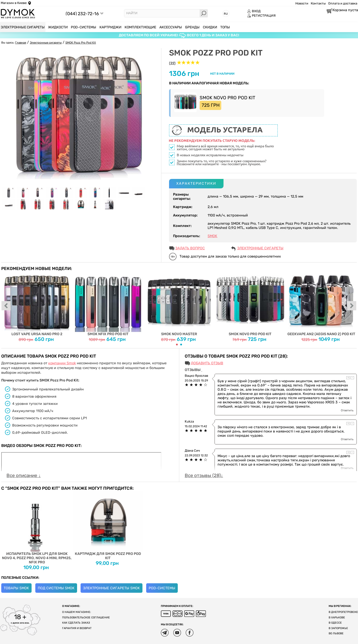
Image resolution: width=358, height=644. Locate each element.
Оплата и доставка (343, 3)
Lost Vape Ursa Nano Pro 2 (37, 304)
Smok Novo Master (179, 304)
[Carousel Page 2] (181, 345)
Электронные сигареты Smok (112, 588)
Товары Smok (16, 588)
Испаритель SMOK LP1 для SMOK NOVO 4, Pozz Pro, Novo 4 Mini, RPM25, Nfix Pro (37, 528)
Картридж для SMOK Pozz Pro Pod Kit (108, 525)
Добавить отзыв (207, 363)
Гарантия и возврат (77, 628)
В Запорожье (338, 628)
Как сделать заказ (76, 623)
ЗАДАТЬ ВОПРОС (190, 248)
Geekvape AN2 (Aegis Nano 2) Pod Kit (321, 304)
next (352, 306)
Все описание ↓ (23, 476)
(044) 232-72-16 (82, 14)
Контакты (318, 3)
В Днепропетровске (343, 612)
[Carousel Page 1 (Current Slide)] (177, 345)
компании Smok (62, 363)
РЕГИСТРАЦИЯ (261, 16)
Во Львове (336, 633)
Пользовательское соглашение (86, 617)
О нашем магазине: (77, 612)
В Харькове (337, 617)
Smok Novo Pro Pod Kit (250, 304)
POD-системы (162, 588)
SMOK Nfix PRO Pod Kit (108, 304)
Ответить (347, 410)
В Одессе (335, 623)
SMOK (212, 236)
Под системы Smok (56, 588)
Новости (302, 3)
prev (6, 306)
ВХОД (254, 11)
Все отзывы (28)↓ (204, 476)
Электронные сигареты (260, 248)
